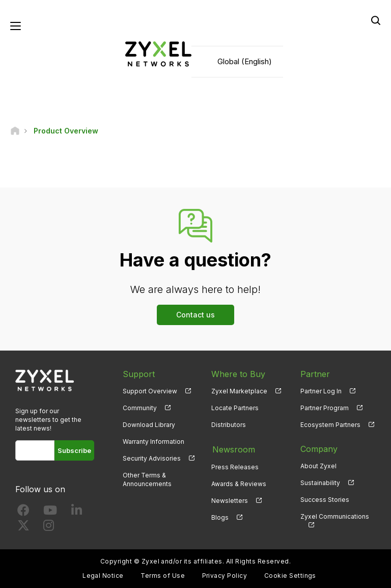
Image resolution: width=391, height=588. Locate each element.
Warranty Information (153, 442)
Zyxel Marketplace (239, 391)
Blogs (220, 517)
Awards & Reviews (239, 483)
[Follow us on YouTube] (50, 513)
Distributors (229, 425)
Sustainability (320, 483)
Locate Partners (235, 408)
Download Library (149, 425)
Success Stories (325, 500)
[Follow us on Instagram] (49, 528)
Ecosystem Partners (330, 425)
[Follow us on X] (23, 528)
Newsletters (230, 500)
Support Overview (150, 391)
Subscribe (74, 451)
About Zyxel (318, 466)
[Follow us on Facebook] (23, 513)
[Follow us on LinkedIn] (77, 513)
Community (140, 408)
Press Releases (235, 466)
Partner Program (325, 408)
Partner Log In (321, 391)
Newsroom (233, 449)
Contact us (195, 315)
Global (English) (245, 61)
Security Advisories (152, 459)
